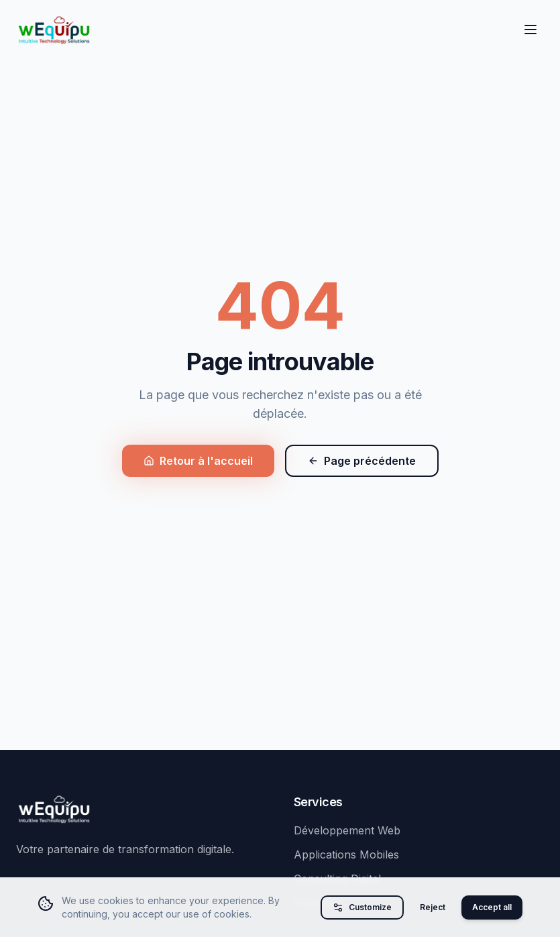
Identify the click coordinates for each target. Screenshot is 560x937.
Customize (362, 907)
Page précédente (362, 461)
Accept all (492, 907)
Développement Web (347, 830)
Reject (433, 907)
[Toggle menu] (530, 30)
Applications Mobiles (346, 855)
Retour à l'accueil (198, 461)
